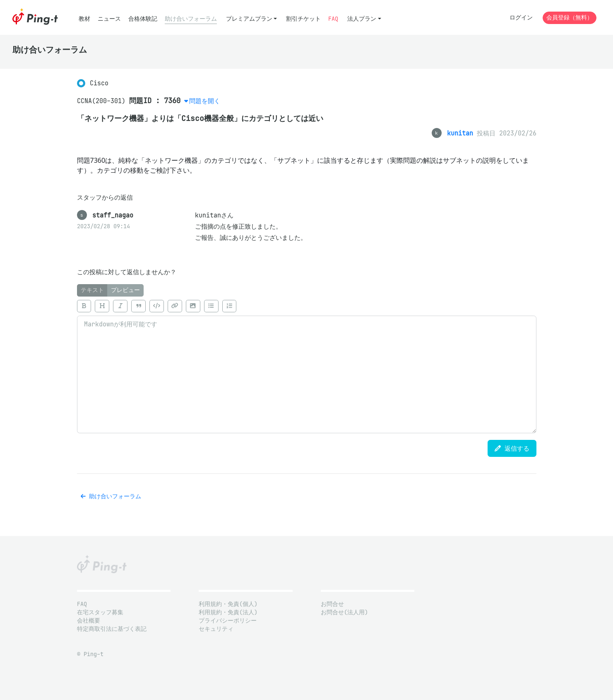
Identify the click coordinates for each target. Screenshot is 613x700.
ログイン (521, 18)
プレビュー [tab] (125, 290)
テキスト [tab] (92, 290)
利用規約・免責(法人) (228, 612)
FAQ (333, 19)
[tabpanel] (307, 365)
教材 (84, 19)
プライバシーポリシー (228, 621)
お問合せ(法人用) (344, 612)
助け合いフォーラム (191, 19)
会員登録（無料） (570, 18)
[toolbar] (307, 306)
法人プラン (362, 19)
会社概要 (89, 621)
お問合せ (332, 604)
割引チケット (303, 19)
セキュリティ (216, 629)
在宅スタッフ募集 (100, 612)
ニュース (109, 19)
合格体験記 (143, 19)
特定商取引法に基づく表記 (112, 629)
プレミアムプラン (249, 19)
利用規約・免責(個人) (228, 604)
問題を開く (205, 101)
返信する (512, 448)
